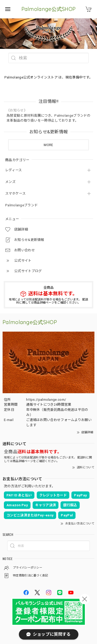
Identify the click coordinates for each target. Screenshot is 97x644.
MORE (48, 145)
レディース (14, 170)
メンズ (10, 182)
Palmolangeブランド (21, 205)
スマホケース (15, 193)
